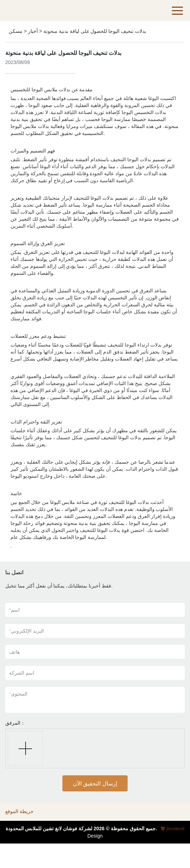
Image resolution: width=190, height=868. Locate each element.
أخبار (33, 31)
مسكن (16, 31)
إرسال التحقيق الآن (95, 784)
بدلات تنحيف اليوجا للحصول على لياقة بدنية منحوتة (95, 31)
